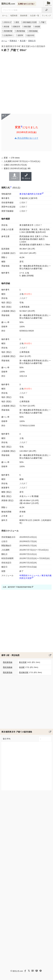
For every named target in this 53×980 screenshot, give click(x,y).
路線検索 (24, 16)
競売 (17, 22)
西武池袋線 (33, 31)
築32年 (21, 35)
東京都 (7, 27)
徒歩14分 (31, 35)
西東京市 (17, 27)
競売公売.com (18, 971)
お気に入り (48, 4)
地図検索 (14, 16)
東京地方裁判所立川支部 (30, 194)
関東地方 (13, 41)
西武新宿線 (21, 31)
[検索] (47, 10)
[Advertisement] (26, 82)
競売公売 (6, 4)
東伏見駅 (28, 27)
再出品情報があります (26, 138)
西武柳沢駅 (8, 31)
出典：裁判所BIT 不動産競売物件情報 (18, 587)
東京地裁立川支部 (30, 22)
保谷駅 (38, 27)
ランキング (46, 16)
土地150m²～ (9, 35)
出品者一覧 (35, 16)
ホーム (5, 16)
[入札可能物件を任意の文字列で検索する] (21, 10)
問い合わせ (26, 176)
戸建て (43, 22)
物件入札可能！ (27, 4)
